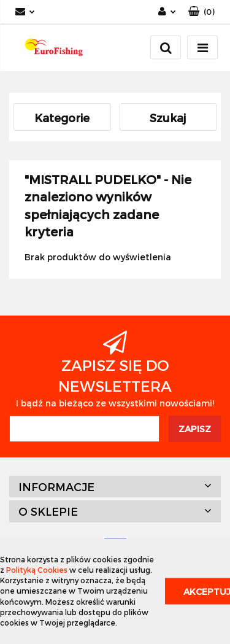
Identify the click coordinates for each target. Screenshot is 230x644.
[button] (201, 12)
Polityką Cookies (37, 570)
